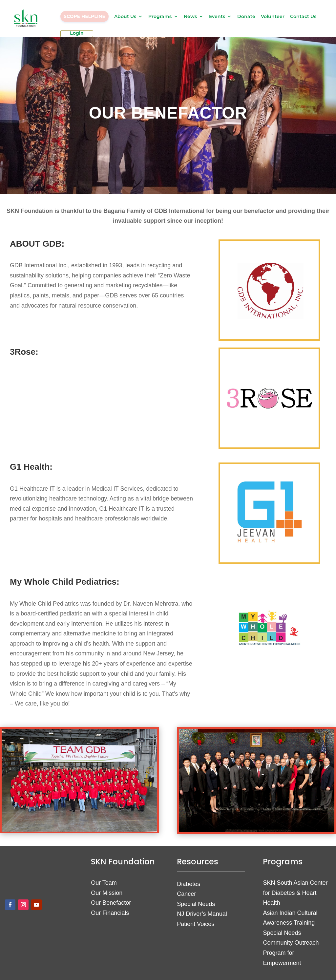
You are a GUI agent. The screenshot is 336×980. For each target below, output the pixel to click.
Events (217, 17)
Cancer (186, 894)
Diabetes (189, 884)
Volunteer (273, 17)
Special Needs (196, 904)
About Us (125, 17)
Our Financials (110, 913)
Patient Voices (196, 924)
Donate (246, 17)
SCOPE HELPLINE (84, 16)
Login (77, 33)
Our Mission (107, 893)
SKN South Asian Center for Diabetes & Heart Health (295, 893)
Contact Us (303, 17)
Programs (160, 17)
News (190, 17)
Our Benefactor (111, 903)
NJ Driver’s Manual (202, 914)
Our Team (104, 883)
